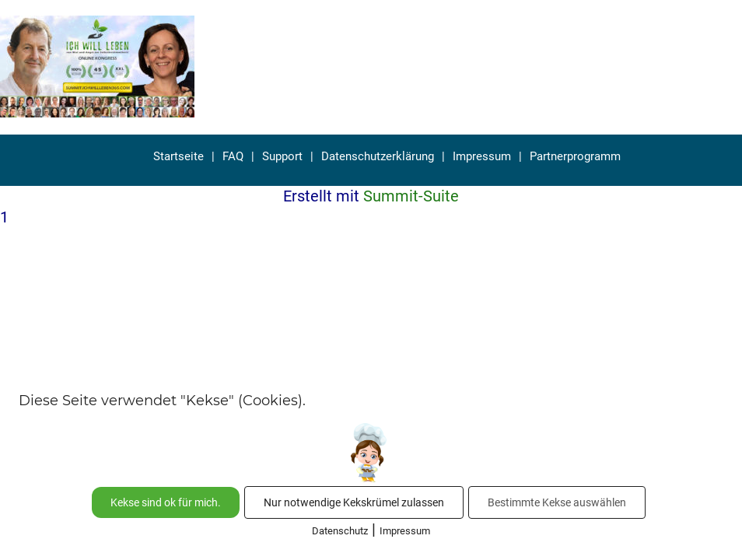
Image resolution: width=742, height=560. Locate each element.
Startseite (178, 156)
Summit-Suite (411, 196)
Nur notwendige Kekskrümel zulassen (354, 502)
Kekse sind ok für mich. (166, 502)
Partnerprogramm (575, 156)
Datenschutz (340, 531)
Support (282, 156)
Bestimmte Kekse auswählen (557, 502)
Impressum (482, 156)
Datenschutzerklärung (378, 156)
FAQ (233, 156)
